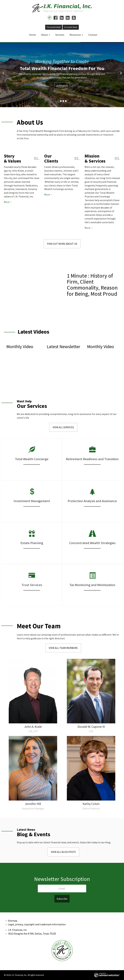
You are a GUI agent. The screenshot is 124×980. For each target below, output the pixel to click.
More (7, 202)
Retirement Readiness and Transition (92, 459)
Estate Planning (32, 543)
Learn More (62, 86)
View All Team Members (63, 648)
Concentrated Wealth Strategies (92, 543)
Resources (75, 35)
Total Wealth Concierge (32, 459)
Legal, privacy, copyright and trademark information (37, 924)
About (45, 35)
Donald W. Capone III (91, 727)
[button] (9, 75)
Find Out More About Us (62, 244)
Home (32, 35)
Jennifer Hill (33, 804)
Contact (93, 35)
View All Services (63, 427)
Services (60, 35)
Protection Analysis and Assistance (92, 501)
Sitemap (13, 921)
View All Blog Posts (63, 852)
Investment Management (32, 501)
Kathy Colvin (91, 804)
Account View (71, 27)
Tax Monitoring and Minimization (92, 585)
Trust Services (32, 585)
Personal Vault (54, 27)
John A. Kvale (33, 727)
